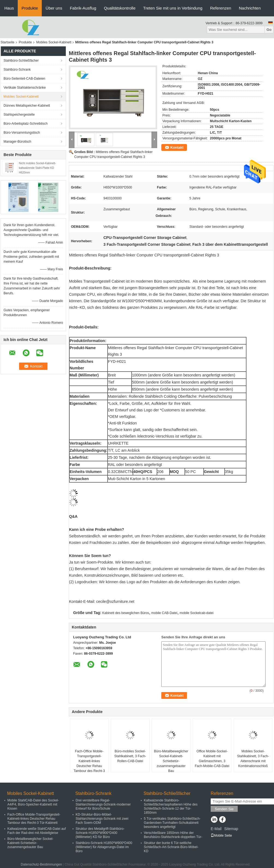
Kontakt (177, 147)
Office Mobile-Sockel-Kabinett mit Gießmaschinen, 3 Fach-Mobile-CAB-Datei (212, 759)
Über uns (54, 8)
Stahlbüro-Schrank (17, 70)
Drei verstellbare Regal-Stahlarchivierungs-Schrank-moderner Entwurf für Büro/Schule (103, 804)
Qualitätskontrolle (120, 8)
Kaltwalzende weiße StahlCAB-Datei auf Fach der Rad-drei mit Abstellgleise (37, 831)
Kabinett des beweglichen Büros (126, 613)
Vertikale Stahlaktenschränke (25, 88)
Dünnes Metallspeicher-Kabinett (27, 106)
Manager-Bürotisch (17, 142)
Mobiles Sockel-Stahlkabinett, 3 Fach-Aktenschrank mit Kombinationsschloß (253, 759)
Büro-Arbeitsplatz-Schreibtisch (26, 124)
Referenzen (221, 8)
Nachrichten (250, 8)
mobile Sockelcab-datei (196, 613)
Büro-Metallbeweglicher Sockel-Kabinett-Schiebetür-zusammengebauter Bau (171, 761)
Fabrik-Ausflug (83, 8)
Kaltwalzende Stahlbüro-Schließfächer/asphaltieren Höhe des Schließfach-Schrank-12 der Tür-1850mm (171, 806)
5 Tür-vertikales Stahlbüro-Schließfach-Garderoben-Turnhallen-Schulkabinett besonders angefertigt (172, 823)
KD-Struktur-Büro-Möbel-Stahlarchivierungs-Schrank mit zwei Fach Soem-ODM (102, 819)
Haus (9, 8)
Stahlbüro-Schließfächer (21, 61)
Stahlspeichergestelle (19, 115)
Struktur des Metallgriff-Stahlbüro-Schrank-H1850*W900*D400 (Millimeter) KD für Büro (100, 833)
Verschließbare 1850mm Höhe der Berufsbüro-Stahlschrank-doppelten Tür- (173, 835)
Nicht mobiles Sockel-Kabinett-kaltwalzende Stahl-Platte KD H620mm (37, 168)
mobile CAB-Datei (164, 613)
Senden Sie (224, 809)
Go (269, 30)
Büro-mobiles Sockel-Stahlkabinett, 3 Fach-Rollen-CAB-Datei (130, 756)
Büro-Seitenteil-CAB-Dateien (24, 79)
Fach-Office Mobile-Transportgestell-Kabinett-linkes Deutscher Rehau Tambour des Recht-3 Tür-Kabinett (89, 764)
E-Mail (216, 829)
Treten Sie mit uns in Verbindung (173, 8)
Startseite (8, 42)
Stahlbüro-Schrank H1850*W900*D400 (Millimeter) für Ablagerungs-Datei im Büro (104, 847)
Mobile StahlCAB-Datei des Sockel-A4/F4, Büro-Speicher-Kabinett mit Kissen (33, 804)
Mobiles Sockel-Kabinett (54, 42)
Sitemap (231, 829)
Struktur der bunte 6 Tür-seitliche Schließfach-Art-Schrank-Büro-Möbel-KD (171, 847)
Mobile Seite (221, 836)
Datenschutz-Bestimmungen (41, 864)
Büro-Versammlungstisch (22, 133)
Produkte (30, 8)
